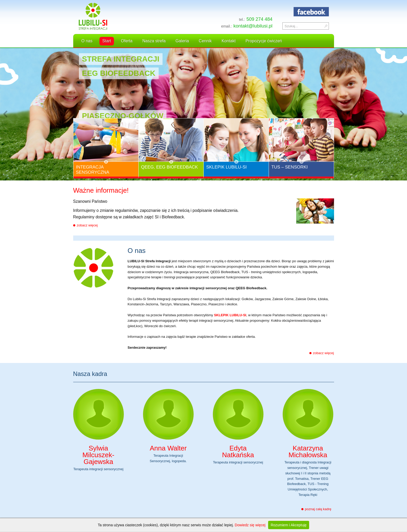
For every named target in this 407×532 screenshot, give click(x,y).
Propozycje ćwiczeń (264, 41)
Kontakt (229, 41)
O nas (87, 41)
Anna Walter (168, 448)
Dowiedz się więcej (250, 525)
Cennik (205, 41)
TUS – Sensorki (290, 167)
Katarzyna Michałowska (308, 452)
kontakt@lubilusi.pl (253, 26)
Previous (5, 114)
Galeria (182, 41)
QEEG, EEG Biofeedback (170, 167)
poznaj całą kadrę (318, 509)
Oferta (127, 41)
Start (107, 41)
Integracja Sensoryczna (93, 170)
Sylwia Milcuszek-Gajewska (99, 455)
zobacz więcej (87, 225)
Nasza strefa (154, 41)
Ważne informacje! (101, 191)
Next (402, 114)
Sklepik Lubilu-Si (227, 167)
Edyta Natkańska (238, 452)
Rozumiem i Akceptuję (289, 525)
